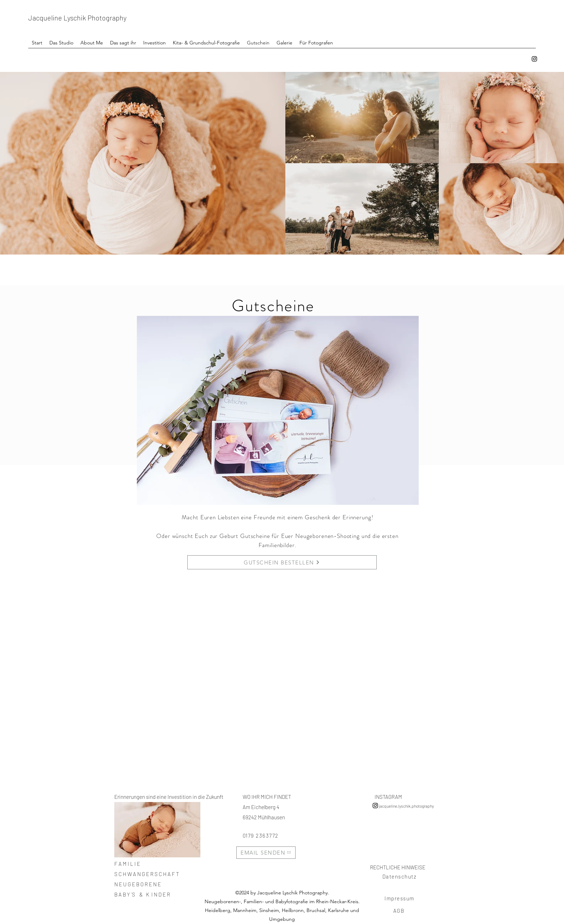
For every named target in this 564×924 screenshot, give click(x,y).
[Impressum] (400, 898)
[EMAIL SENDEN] (266, 853)
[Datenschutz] (400, 876)
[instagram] (534, 59)
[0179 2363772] (266, 835)
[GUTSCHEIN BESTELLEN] (282, 562)
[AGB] (400, 910)
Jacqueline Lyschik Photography (77, 18)
